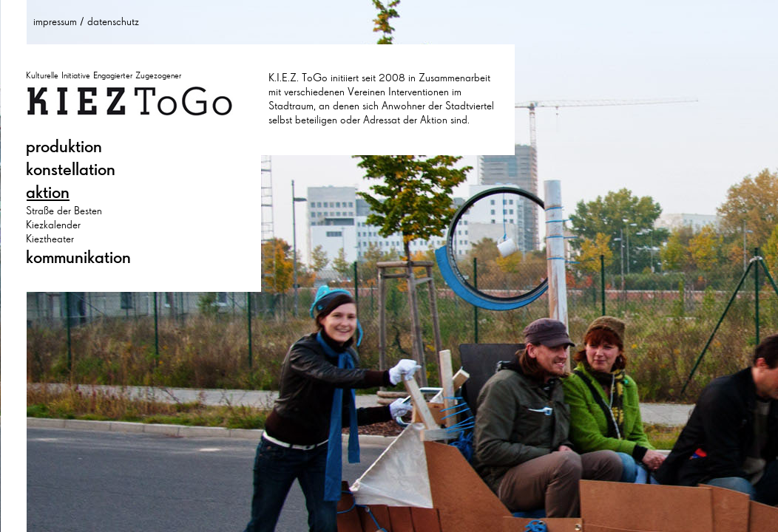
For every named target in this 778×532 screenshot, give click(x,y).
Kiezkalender (53, 225)
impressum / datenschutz (86, 21)
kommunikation (78, 257)
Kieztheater (50, 239)
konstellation (71, 169)
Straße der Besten (64, 211)
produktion (64, 146)
